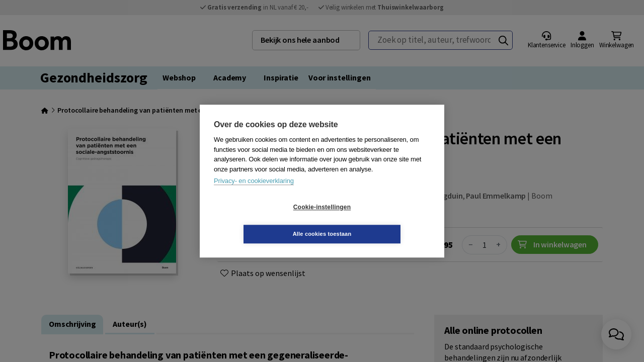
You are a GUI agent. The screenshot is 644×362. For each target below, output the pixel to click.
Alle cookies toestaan (382, 220)
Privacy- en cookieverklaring (254, 194)
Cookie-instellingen (262, 221)
